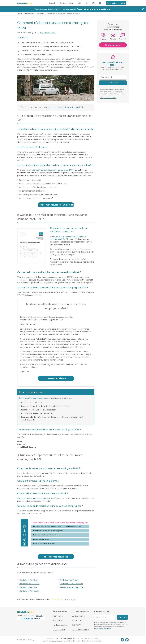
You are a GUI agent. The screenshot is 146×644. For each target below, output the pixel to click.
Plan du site (57, 621)
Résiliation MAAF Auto (69, 580)
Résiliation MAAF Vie (28, 587)
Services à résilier (60, 611)
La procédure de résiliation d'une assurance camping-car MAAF (47, 42)
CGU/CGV (76, 625)
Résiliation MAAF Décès (29, 584)
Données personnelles (81, 611)
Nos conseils (58, 616)
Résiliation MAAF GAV (29, 580)
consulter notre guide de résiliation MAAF (66, 107)
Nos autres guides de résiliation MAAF (37, 54)
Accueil (20, 14)
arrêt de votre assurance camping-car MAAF (37, 498)
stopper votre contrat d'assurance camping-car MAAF (52, 170)
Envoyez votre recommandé (31, 398)
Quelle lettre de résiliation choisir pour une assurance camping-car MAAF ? (52, 46)
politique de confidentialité (108, 98)
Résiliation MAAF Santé (29, 591)
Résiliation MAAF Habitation (72, 584)
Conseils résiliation (29, 14)
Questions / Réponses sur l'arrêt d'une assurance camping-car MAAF (50, 50)
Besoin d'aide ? (78, 621)
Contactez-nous (79, 616)
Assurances (41, 14)
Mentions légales (60, 625)
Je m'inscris (113, 83)
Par (48, 33)
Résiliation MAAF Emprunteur (72, 587)
